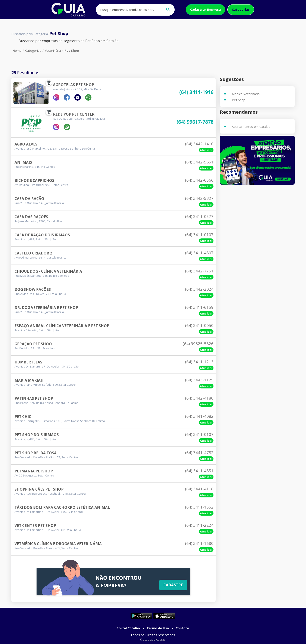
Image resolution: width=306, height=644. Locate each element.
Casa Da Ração (29, 199)
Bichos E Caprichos (34, 180)
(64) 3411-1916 (196, 92)
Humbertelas (28, 362)
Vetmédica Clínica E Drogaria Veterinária (58, 544)
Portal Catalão (128, 628)
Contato (182, 628)
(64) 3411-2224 (199, 525)
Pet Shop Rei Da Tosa (36, 453)
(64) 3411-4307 (199, 253)
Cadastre (173, 584)
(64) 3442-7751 (199, 271)
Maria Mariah (29, 380)
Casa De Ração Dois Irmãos (42, 235)
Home (17, 50)
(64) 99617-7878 (195, 122)
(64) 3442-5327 (199, 198)
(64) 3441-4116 (199, 489)
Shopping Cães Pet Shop (39, 489)
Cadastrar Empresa (205, 9)
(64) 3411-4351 (199, 471)
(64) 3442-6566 (199, 180)
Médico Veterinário (246, 94)
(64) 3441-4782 (199, 453)
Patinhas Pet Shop (34, 398)
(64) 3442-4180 (199, 398)
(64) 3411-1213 (199, 362)
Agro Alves (26, 144)
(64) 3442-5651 (199, 162)
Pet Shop (72, 50)
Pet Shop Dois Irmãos (37, 435)
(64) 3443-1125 (199, 380)
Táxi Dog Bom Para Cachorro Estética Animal (62, 507)
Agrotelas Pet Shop (74, 85)
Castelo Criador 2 (33, 253)
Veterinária (53, 50)
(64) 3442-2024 (199, 289)
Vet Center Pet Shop (35, 526)
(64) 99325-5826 (198, 344)
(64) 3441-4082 (199, 416)
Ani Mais (23, 162)
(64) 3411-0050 (199, 325)
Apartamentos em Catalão (251, 126)
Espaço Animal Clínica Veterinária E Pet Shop (62, 326)
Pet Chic (23, 417)
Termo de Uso (158, 628)
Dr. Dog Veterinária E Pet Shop (46, 308)
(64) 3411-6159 (199, 307)
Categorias (241, 9)
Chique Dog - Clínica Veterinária (48, 271)
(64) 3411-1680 (199, 543)
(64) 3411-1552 (199, 507)
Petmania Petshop (34, 471)
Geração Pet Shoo (33, 344)
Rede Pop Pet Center (74, 114)
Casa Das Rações (31, 217)
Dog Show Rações (33, 289)
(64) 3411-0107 (199, 235)
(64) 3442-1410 (199, 144)
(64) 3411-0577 (199, 216)
